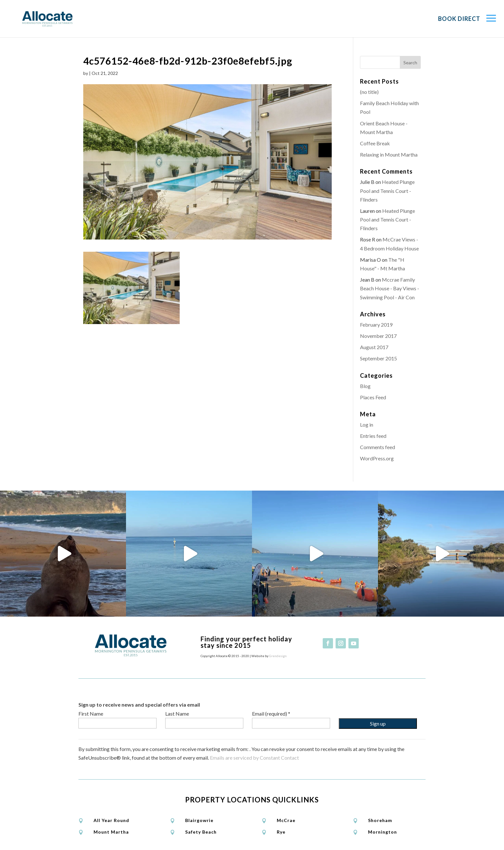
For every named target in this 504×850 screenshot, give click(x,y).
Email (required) (271, 714)
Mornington (382, 832)
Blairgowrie (199, 820)
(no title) (369, 92)
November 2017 (378, 336)
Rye (281, 832)
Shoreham (380, 820)
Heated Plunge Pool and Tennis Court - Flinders (387, 190)
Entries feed (373, 436)
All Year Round (111, 820)
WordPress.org (377, 458)
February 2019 (376, 325)
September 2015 (378, 358)
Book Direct (459, 19)
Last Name (177, 714)
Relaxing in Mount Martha (389, 154)
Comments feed (378, 447)
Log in (367, 425)
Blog (365, 386)
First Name (91, 714)
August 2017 (374, 347)
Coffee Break (375, 143)
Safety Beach (201, 832)
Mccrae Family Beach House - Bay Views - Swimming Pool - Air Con (390, 288)
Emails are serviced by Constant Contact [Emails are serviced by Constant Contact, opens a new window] (254, 758)
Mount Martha (111, 832)
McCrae (286, 820)
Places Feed (373, 397)
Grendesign (278, 656)
